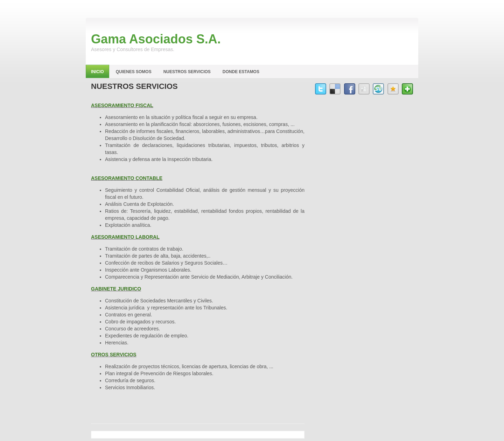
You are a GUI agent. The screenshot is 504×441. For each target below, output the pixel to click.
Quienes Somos (134, 72)
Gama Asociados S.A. (156, 39)
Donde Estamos (241, 72)
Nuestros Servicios (187, 72)
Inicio (97, 72)
